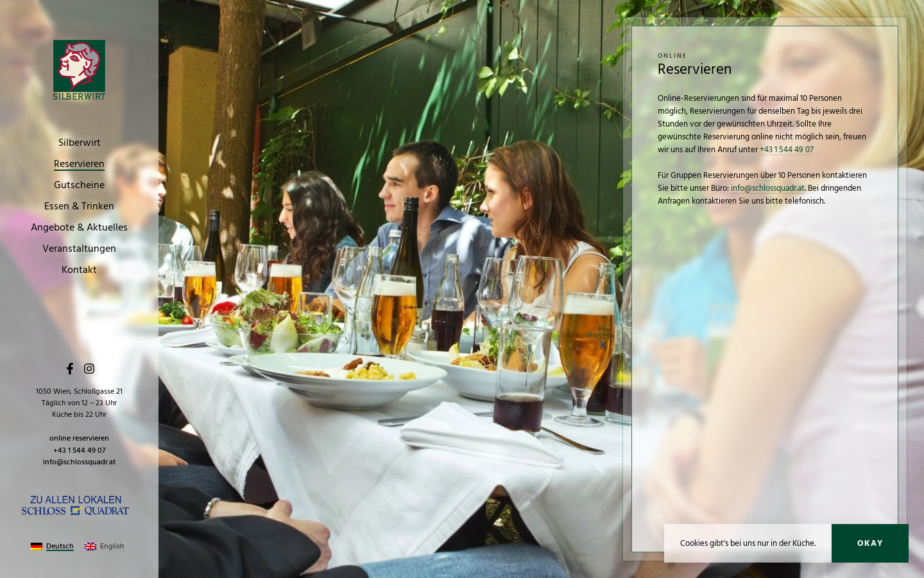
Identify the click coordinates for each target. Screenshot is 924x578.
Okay (870, 543)
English (112, 547)
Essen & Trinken (79, 207)
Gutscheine (79, 186)
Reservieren (79, 164)
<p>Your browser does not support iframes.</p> (765, 365)
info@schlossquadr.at (79, 462)
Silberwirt (80, 143)
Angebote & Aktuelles (79, 228)
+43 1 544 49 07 (80, 451)
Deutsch (60, 547)
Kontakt (79, 270)
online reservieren (79, 438)
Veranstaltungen (79, 249)
